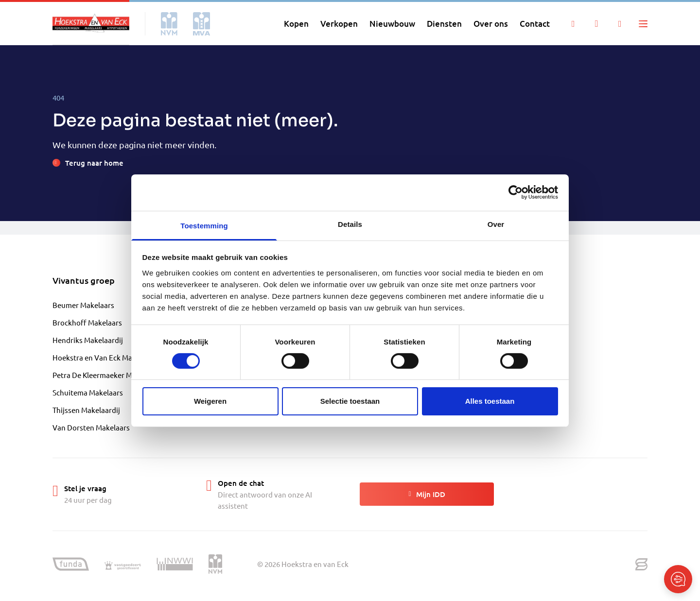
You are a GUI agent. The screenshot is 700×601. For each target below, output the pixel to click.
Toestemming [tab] (204, 225)
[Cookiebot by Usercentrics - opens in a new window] (516, 192)
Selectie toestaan (350, 401)
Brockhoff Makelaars (87, 322)
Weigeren (210, 401)
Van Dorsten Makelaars (91, 427)
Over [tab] (496, 224)
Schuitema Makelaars (88, 392)
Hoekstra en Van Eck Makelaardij (107, 357)
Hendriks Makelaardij (88, 340)
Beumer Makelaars (83, 305)
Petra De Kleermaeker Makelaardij (109, 375)
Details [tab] (350, 224)
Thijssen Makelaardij (86, 410)
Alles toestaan (490, 401)
